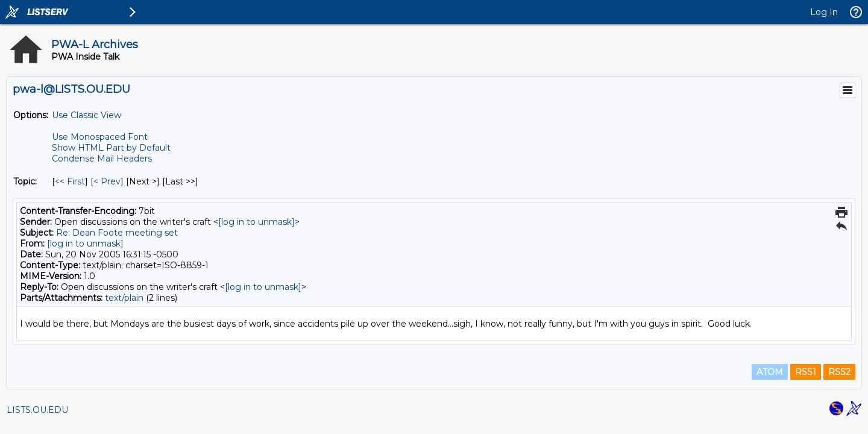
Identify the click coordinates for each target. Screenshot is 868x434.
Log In (824, 12)
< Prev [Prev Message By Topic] (107, 181)
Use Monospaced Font (100, 137)
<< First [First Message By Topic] (70, 181)
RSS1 (806, 372)
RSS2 (839, 372)
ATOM (770, 372)
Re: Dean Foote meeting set (117, 233)
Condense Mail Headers (102, 159)
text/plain (124, 298)
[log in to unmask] (256, 222)
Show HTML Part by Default (111, 148)
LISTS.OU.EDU (37, 410)
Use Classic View (86, 115)
